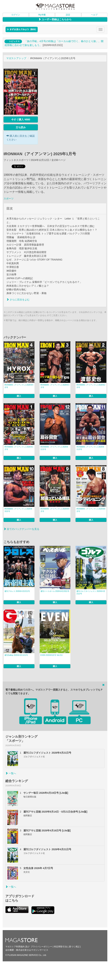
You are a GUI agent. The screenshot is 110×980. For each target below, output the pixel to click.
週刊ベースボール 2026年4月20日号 (55, 591)
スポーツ (9, 199)
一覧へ (11, 773)
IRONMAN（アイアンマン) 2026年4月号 (19, 386)
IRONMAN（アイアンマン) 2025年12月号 (54, 448)
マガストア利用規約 (15, 947)
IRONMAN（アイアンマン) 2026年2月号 (91, 386)
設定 (68, 15)
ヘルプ (94, 15)
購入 (19, 396)
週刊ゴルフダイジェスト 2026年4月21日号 (91, 592)
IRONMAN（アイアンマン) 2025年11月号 (90, 448)
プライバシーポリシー (41, 947)
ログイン (16, 15)
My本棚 (42, 15)
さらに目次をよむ (18, 300)
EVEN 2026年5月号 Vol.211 (52, 655)
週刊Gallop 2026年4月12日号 (16, 655)
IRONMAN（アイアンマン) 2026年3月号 (55, 386)
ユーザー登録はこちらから (55, 19)
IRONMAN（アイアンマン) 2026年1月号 (19, 448)
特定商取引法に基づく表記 (67, 947)
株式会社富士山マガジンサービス (32, 950)
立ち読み (21, 127)
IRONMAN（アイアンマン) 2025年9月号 (55, 510)
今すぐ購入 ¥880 (21, 120)
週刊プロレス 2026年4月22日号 (17, 591)
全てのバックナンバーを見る (21, 529)
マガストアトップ (16, 58)
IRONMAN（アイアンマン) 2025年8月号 (91, 510)
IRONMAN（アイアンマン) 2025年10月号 (18, 510)
